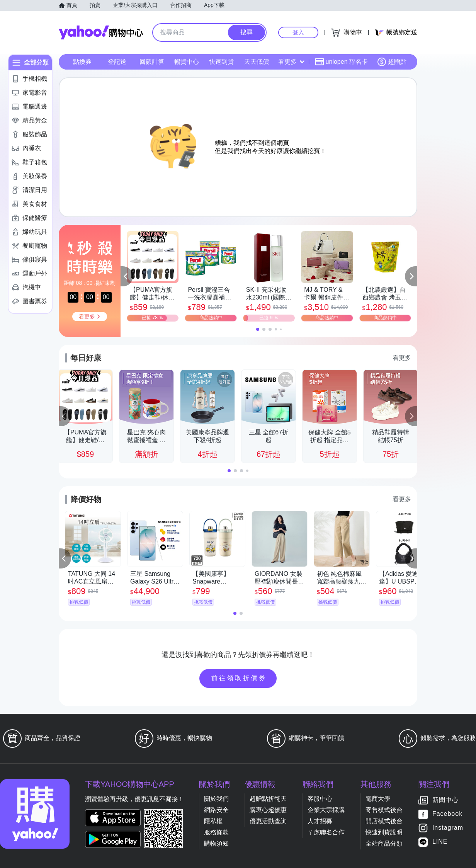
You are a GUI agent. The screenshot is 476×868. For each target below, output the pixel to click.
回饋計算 (152, 62)
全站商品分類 (384, 843)
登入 (298, 32)
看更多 (291, 62)
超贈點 (392, 62)
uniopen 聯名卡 (341, 62)
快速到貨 (221, 62)
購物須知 (216, 843)
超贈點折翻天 (268, 799)
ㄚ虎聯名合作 (326, 832)
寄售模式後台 (384, 810)
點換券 (82, 62)
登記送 (117, 62)
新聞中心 (445, 800)
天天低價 (257, 62)
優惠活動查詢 (268, 821)
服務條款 (216, 832)
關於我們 (216, 799)
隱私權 (213, 821)
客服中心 (320, 799)
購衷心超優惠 (268, 810)
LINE (440, 842)
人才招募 (320, 821)
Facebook (447, 814)
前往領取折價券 (239, 678)
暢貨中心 (187, 62)
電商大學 (378, 799)
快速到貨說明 (384, 832)
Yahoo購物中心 (101, 32)
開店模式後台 (384, 821)
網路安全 (216, 810)
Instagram (448, 828)
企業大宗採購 (326, 810)
